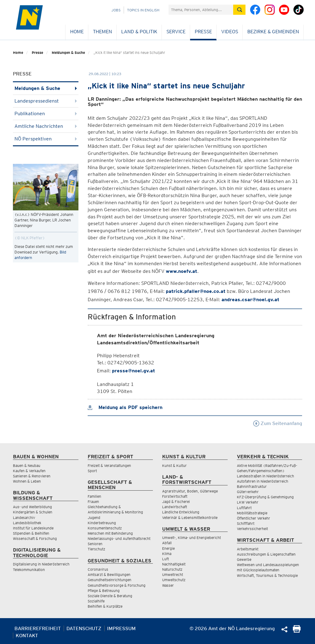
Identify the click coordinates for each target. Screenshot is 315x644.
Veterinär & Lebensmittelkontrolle (190, 518)
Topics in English (143, 10)
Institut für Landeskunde (33, 528)
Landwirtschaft (175, 507)
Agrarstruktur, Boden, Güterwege (190, 491)
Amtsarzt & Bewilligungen (109, 575)
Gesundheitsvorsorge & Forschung (117, 585)
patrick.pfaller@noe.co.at (196, 291)
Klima (167, 554)
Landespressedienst (46, 101)
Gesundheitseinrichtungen (110, 580)
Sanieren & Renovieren (32, 476)
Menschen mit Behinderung (110, 533)
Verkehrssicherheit (252, 529)
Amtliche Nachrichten (46, 126)
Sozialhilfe (96, 601)
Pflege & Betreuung (104, 591)
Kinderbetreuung (102, 523)
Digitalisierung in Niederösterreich (41, 564)
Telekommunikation (29, 570)
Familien (94, 496)
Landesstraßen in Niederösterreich (265, 476)
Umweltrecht (173, 575)
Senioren (95, 544)
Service (176, 32)
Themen (102, 32)
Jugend (94, 518)
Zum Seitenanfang (278, 423)
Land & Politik (139, 32)
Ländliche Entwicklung (181, 512)
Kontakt (27, 636)
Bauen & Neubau (27, 466)
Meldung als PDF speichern (125, 407)
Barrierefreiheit (38, 628)
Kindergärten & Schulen (33, 512)
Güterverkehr (248, 492)
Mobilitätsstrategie (252, 513)
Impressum (121, 628)
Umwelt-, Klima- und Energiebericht (191, 538)
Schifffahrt (246, 523)
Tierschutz (96, 549)
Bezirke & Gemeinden (273, 32)
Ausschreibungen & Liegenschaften (266, 554)
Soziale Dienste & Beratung (110, 596)
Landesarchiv (24, 518)
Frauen (93, 502)
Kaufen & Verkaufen (29, 471)
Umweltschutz (174, 580)
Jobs (116, 10)
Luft (165, 559)
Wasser (168, 585)
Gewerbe (244, 559)
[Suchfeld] (201, 10)
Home (77, 32)
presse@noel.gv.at (134, 371)
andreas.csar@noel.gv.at (250, 300)
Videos (230, 32)
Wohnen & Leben (27, 481)
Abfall (167, 543)
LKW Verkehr (248, 502)
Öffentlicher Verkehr (253, 518)
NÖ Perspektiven (46, 139)
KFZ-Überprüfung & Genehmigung (265, 497)
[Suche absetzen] (239, 10)
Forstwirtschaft (175, 496)
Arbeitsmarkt (248, 549)
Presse (203, 32)
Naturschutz (172, 569)
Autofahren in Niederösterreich (263, 481)
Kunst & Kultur (174, 466)
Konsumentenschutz (105, 528)
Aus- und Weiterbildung (32, 507)
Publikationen (46, 113)
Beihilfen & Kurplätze (105, 606)
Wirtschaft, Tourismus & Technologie (267, 575)
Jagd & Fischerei (176, 502)
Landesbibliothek (27, 523)
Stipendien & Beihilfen (31, 533)
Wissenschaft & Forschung (35, 539)
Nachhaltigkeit (174, 564)
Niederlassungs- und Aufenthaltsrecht (119, 539)
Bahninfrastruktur (252, 486)
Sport (92, 471)
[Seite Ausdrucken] (297, 631)
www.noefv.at (181, 271)
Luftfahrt (244, 508)
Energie (168, 548)
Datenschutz (84, 628)
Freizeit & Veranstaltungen (109, 466)
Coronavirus (98, 569)
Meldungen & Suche (68, 53)
